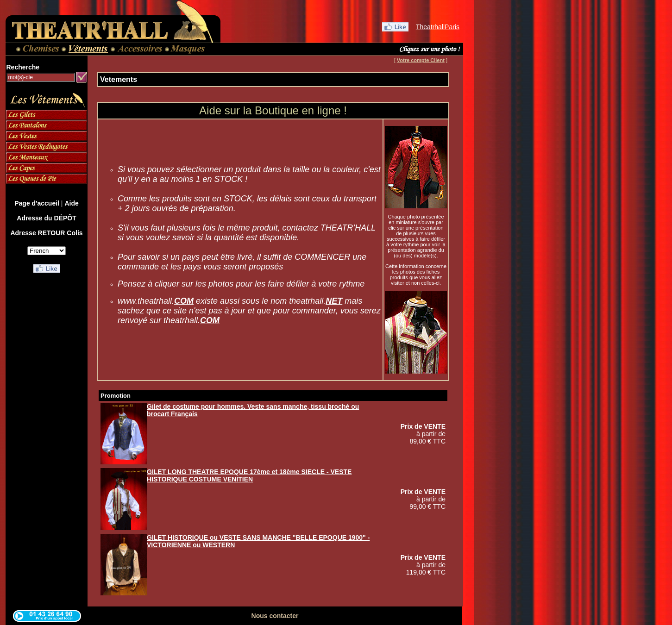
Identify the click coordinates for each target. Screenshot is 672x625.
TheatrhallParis (438, 27)
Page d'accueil (37, 203)
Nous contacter (275, 616)
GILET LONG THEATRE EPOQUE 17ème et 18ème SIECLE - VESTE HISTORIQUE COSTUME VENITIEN (249, 475)
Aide (71, 203)
